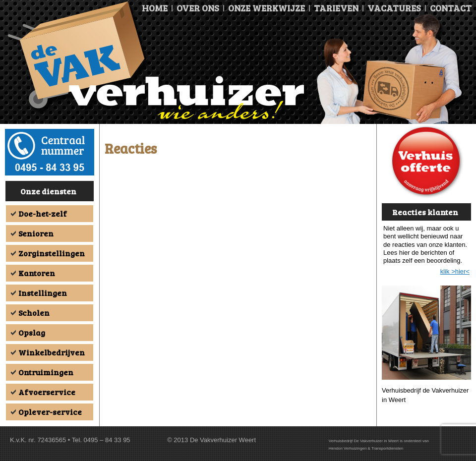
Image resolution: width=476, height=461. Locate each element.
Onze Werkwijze (267, 8)
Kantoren (37, 273)
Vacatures (394, 8)
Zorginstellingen (52, 253)
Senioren (36, 233)
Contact (451, 8)
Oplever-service (50, 412)
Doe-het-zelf (43, 213)
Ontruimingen (46, 372)
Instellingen (43, 293)
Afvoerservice (47, 392)
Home (155, 8)
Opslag (32, 332)
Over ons (198, 8)
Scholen (34, 313)
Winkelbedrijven (52, 352)
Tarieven (336, 8)
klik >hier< (455, 271)
